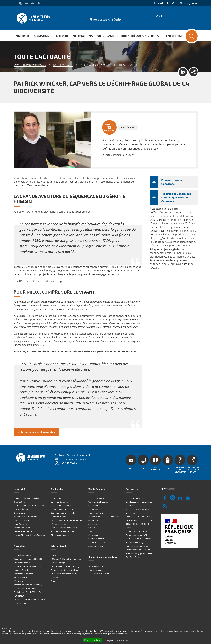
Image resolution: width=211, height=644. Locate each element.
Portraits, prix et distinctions (25, 517)
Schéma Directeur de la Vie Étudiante (29, 535)
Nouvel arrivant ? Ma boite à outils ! (28, 566)
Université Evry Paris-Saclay (30, 65)
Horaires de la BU (96, 566)
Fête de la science (59, 524)
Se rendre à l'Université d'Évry (64, 574)
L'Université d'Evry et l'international (66, 559)
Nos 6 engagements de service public (29, 506)
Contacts (55, 581)
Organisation (19, 502)
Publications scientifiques (62, 506)
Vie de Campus (108, 36)
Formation (41, 36)
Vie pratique (94, 509)
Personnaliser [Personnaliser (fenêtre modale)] (92, 640)
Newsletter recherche (23, 531)
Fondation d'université (135, 498)
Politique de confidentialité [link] (116, 640)
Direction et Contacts (60, 535)
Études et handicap (97, 542)
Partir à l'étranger (59, 563)
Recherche (61, 36)
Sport (91, 531)
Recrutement (19, 513)
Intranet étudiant (96, 513)
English (54, 555)
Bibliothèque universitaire (142, 36)
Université (22, 36)
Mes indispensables (97, 498)
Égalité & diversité (21, 509)
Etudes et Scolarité (21, 570)
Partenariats (56, 577)
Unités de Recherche (60, 502)
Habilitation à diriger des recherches (67, 520)
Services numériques (97, 539)
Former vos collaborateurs (137, 531)
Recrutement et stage (135, 542)
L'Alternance (19, 581)
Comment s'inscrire (22, 563)
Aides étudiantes (96, 546)
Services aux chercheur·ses (63, 509)
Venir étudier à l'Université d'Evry (65, 566)
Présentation (56, 498)
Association (93, 524)
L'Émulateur (19, 596)
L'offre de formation (22, 555)
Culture (92, 528)
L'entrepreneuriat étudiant (137, 546)
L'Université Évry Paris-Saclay (26, 498)
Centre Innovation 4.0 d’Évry (138, 550)
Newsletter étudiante (22, 528)
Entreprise (174, 36)
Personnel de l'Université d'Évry (64, 570)
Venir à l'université (21, 520)
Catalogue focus (95, 570)
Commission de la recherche (63, 513)
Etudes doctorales (59, 517)
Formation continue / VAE (137, 535)
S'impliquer (93, 535)
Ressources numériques (99, 574)
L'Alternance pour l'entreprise (139, 539)
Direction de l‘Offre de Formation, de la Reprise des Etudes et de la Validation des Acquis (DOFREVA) (29, 588)
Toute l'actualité (63, 65)
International (83, 36)
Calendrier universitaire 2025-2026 (28, 559)
